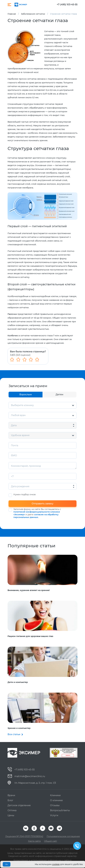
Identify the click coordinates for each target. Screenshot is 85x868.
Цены (11, 815)
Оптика (12, 810)
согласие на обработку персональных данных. (36, 516)
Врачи (11, 795)
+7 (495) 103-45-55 (67, 5)
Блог (10, 800)
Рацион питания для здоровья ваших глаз (30, 636)
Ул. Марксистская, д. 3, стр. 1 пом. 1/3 (35, 783)
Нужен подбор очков (25, 495)
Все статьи (14, 734)
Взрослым (26, 394)
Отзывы (55, 805)
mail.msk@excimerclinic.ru (30, 776)
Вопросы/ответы (60, 810)
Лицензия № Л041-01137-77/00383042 (24, 836)
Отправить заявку (42, 504)
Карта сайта (34, 841)
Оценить (68, 755)
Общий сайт (51, 841)
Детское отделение (19, 805)
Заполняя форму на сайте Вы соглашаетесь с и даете (37, 513)
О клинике (56, 800)
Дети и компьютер (18, 682)
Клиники (55, 795)
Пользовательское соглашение (63, 836)
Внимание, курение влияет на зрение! (29, 590)
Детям (59, 394)
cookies (56, 864)
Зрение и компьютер (19, 728)
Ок (6, 864)
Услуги (54, 815)
